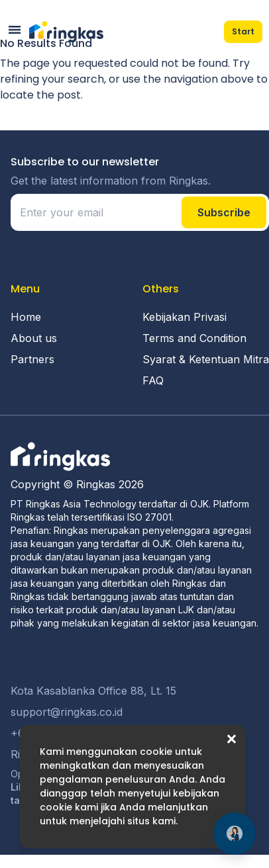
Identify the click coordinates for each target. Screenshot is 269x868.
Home (26, 317)
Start (243, 31)
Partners (32, 359)
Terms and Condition (194, 338)
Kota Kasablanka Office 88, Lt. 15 (93, 691)
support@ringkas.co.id (67, 712)
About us (34, 338)
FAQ (153, 380)
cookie (156, 752)
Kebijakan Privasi (185, 317)
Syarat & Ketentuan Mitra (206, 359)
